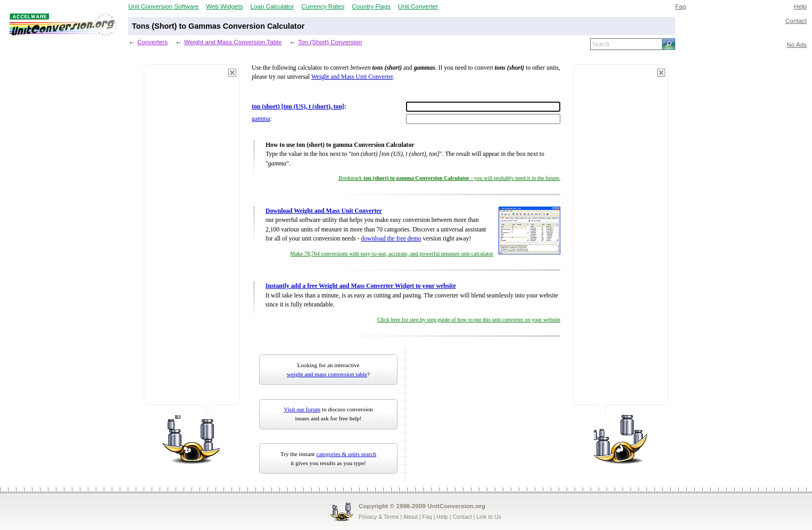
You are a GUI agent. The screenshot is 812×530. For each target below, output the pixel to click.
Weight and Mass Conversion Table (233, 42)
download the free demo (391, 239)
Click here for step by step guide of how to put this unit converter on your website (469, 320)
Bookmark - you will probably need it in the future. (449, 178)
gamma (261, 119)
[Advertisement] (192, 239)
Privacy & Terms (379, 517)
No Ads (797, 44)
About (411, 517)
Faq (681, 6)
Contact (796, 20)
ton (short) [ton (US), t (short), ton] (298, 107)
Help (800, 6)
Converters (152, 42)
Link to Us (489, 517)
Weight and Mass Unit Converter (352, 77)
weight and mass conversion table (327, 374)
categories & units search (346, 454)
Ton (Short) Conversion (330, 42)
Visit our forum (302, 409)
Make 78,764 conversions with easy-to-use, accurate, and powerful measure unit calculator (392, 254)
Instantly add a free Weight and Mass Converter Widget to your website (361, 286)
